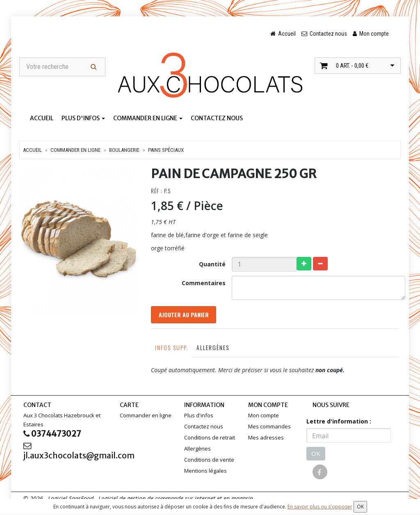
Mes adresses (266, 439)
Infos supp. (171, 349)
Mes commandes (269, 428)
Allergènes (212, 349)
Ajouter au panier (184, 316)
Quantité (212, 264)
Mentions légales (205, 472)
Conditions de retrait (210, 439)
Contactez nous (217, 119)
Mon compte (264, 417)
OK (316, 455)
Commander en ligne (148, 119)
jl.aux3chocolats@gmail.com (65, 454)
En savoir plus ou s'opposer (320, 507)
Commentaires (204, 283)
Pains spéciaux (166, 150)
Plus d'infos (83, 119)
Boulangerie (124, 150)
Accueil (42, 119)
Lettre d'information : (339, 423)
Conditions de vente (209, 461)
